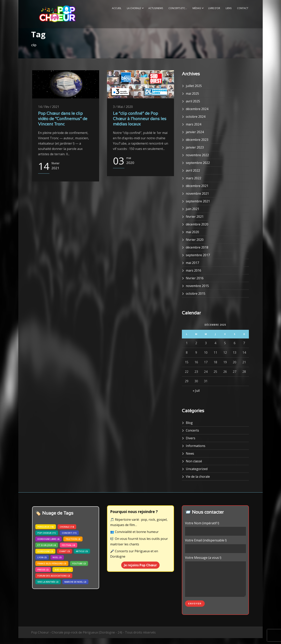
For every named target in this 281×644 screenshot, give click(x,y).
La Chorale (134, 8)
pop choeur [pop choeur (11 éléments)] (47, 533)
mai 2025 (192, 93)
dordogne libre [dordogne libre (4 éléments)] (48, 539)
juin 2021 (193, 209)
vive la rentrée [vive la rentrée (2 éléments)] (48, 582)
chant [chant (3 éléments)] (65, 551)
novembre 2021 (197, 193)
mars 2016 (194, 270)
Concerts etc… (178, 8)
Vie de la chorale (198, 477)
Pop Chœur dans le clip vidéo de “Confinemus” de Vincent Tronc (63, 119)
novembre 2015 (197, 286)
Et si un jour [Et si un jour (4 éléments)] (47, 545)
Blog (189, 423)
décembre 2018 (197, 247)
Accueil (117, 8)
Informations (196, 446)
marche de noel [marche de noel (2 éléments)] (75, 582)
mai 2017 (192, 263)
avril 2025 (193, 101)
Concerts (192, 430)
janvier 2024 (195, 132)
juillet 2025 (194, 86)
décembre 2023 (197, 140)
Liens (229, 8)
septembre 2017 (198, 255)
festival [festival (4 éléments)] (68, 545)
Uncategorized (197, 469)
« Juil (196, 391)
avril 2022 (193, 170)
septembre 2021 (198, 201)
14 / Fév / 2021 (49, 107)
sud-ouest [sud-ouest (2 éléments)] (63, 570)
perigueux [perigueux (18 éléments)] (46, 527)
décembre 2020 (197, 224)
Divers (191, 438)
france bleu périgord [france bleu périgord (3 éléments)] (52, 563)
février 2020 (195, 240)
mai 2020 (192, 232)
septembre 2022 (198, 163)
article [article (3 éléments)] (82, 551)
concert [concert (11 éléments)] (69, 533)
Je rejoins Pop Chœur (140, 565)
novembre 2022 (197, 155)
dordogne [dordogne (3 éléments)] (45, 551)
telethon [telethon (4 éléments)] (73, 539)
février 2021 (195, 217)
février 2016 (195, 278)
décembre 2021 (197, 186)
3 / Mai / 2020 (123, 107)
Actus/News (156, 8)
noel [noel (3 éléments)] (57, 557)
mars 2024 (194, 124)
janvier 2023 (195, 147)
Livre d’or (214, 8)
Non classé (194, 461)
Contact (243, 8)
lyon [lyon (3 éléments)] (42, 557)
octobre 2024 (196, 117)
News (190, 453)
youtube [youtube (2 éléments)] (79, 563)
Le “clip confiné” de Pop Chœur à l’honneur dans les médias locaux (140, 119)
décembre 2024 (197, 109)
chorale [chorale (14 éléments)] (67, 527)
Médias (197, 8)
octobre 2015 (196, 293)
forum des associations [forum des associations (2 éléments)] (54, 576)
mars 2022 (194, 178)
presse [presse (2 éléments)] (43, 570)
